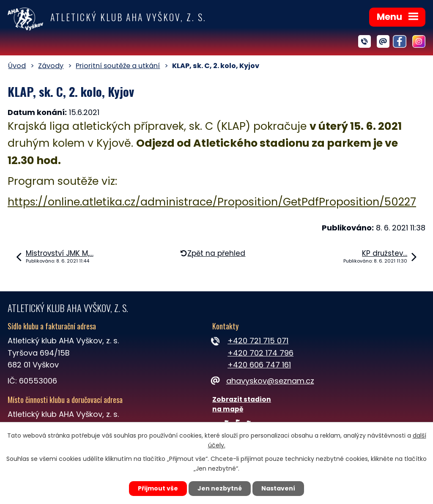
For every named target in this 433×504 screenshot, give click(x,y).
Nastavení (278, 488)
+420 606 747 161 (259, 365)
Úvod (17, 66)
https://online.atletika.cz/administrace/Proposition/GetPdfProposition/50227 (212, 202)
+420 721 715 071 (258, 341)
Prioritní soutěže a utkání (118, 66)
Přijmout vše (158, 488)
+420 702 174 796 (260, 353)
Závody (51, 66)
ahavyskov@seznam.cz (263, 381)
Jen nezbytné (220, 488)
